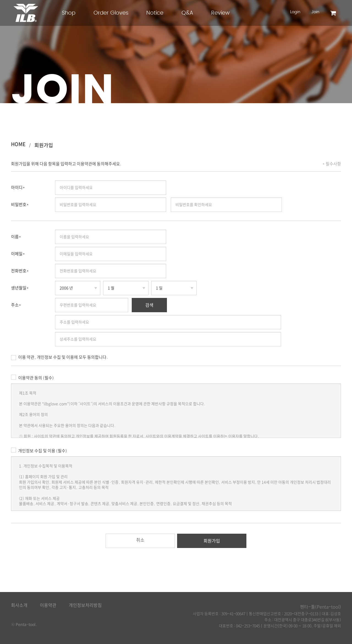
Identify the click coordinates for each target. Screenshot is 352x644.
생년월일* (20, 288)
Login (295, 12)
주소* (16, 305)
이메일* (18, 254)
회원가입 (44, 145)
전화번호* (20, 271)
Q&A (187, 13)
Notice (155, 13)
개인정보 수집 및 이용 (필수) (39, 450)
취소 (140, 540)
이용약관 (48, 605)
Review (220, 13)
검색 (149, 305)
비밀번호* (20, 205)
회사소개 (19, 605)
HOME (18, 144)
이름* (16, 237)
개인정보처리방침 (85, 605)
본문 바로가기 (0, 0)
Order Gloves (111, 13)
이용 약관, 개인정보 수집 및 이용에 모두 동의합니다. (59, 358)
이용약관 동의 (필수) (32, 377)
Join (315, 12)
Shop (69, 13)
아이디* (18, 187)
